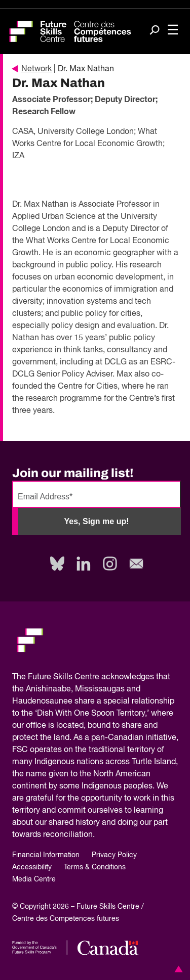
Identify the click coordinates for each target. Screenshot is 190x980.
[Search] (155, 31)
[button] (177, 969)
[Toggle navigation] (173, 31)
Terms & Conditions (95, 867)
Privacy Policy (114, 855)
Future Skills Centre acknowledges (91, 677)
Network (32, 69)
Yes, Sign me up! (96, 521)
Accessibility (32, 867)
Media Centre (34, 879)
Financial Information (46, 855)
